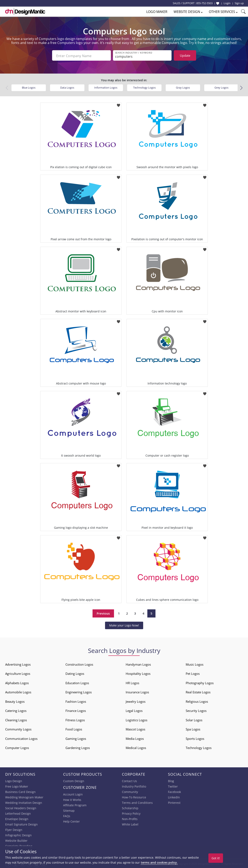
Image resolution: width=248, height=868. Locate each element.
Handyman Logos (138, 664)
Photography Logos (200, 683)
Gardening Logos (78, 747)
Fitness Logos (75, 720)
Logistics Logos (137, 720)
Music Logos (195, 664)
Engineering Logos (79, 692)
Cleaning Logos (16, 720)
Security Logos (196, 710)
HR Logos (132, 683)
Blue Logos (29, 87)
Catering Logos (16, 710)
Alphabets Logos (17, 683)
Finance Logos (76, 710)
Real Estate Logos (198, 692)
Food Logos (74, 729)
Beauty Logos (15, 701)
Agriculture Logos (18, 673)
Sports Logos (195, 738)
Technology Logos (144, 87)
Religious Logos (197, 701)
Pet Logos (193, 673)
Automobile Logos (18, 692)
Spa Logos (193, 729)
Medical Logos (136, 747)
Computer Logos (17, 747)
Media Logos (135, 738)
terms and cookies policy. (159, 862)
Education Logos (77, 683)
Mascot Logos (135, 729)
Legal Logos (134, 710)
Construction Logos (79, 664)
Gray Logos (183, 87)
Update (185, 55)
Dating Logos (75, 673)
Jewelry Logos (136, 701)
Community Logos (18, 729)
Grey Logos (221, 87)
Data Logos (67, 87)
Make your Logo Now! (124, 625)
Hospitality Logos (138, 673)
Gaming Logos (76, 738)
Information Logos (106, 87)
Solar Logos (194, 720)
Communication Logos (21, 738)
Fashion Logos (76, 701)
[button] (241, 87)
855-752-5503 (204, 3)
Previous (103, 613)
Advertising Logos (18, 664)
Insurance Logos (137, 692)
